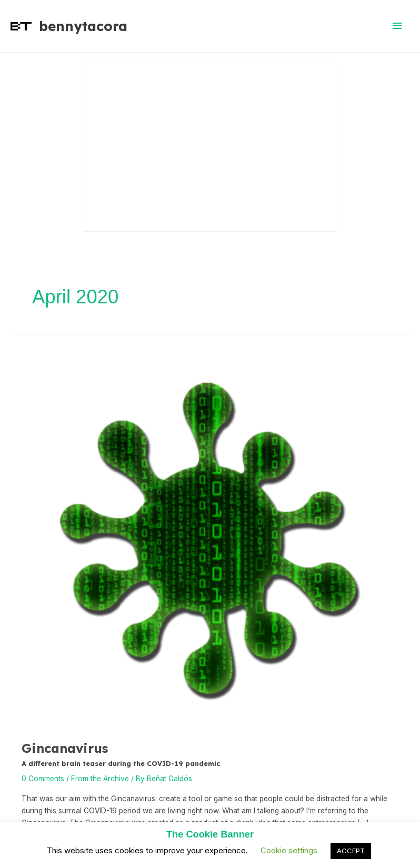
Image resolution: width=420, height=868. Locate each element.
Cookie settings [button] (289, 850)
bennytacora (83, 26)
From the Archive (100, 779)
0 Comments (43, 779)
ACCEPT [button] (351, 851)
